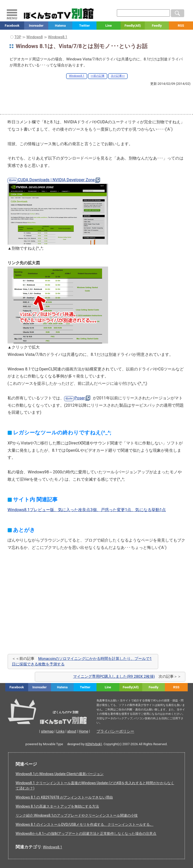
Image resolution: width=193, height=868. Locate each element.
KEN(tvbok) (94, 744)
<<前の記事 (98, 76)
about (72, 731)
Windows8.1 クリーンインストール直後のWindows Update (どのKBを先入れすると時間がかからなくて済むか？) (95, 786)
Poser (80, 398)
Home (83, 731)
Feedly (157, 26)
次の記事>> (118, 76)
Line (109, 26)
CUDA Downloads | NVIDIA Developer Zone (56, 180)
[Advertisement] (96, 100)
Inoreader (36, 26)
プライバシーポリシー (115, 731)
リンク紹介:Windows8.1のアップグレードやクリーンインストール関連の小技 (77, 815)
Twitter (85, 26)
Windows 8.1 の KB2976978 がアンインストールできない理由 (64, 797)
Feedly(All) (133, 26)
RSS (181, 26)
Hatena (60, 26)
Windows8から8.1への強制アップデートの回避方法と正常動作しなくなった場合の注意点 (86, 834)
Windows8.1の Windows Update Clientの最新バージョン (60, 774)
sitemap (47, 731)
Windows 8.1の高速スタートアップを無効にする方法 (57, 806)
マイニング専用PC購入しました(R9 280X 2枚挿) (114, 676)
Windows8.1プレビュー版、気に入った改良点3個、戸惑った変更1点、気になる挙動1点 (87, 510)
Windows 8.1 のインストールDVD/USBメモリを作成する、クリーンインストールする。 (85, 824)
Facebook (12, 26)
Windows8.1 (77, 76)
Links (60, 731)
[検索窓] (143, 13)
